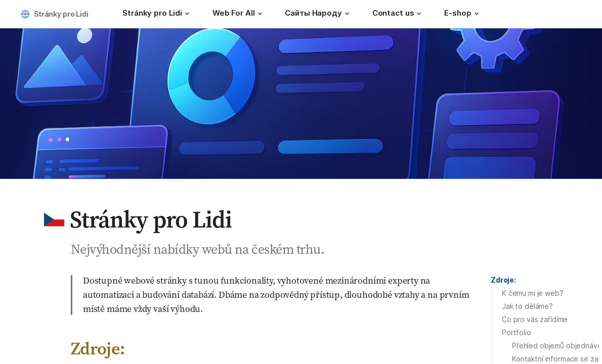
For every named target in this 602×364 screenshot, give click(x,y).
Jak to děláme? (527, 306)
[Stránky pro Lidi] (157, 14)
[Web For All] (239, 14)
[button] (187, 14)
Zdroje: (503, 280)
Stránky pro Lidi (61, 14)
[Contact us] (398, 14)
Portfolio (517, 332)
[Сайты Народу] (318, 14)
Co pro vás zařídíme (535, 319)
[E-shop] (463, 14)
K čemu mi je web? (533, 293)
